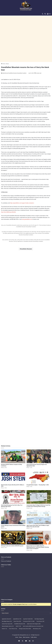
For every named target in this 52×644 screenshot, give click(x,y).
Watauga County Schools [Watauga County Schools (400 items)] (25, 629)
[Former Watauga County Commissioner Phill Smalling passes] (13, 517)
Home (3, 64)
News (7, 64)
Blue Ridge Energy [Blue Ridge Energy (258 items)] (39, 619)
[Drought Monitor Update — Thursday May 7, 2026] (39, 477)
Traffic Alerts (34, 637)
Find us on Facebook (6, 561)
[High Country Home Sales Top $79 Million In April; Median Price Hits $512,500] (39, 517)
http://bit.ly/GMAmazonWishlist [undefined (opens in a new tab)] (8, 212)
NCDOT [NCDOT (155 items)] (18, 626)
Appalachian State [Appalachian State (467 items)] (7, 619)
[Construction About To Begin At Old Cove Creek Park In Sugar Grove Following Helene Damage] (39, 497)
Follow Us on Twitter (6, 565)
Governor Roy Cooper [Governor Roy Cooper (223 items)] (7, 624)
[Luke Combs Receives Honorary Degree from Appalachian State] (39, 456)
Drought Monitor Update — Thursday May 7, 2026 (38, 485)
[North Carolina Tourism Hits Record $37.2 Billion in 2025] (13, 477)
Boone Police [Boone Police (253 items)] (17, 621)
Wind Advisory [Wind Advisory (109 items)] (37, 629)
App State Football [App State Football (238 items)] (28, 619)
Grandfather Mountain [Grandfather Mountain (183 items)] (20, 624)
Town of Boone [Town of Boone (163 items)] (13, 629)
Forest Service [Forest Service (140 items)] (40, 621)
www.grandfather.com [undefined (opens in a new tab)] (27, 219)
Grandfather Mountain (26, 249)
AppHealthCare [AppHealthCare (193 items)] (17, 619)
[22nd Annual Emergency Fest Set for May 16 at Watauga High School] (13, 497)
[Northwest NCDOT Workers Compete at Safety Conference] (13, 456)
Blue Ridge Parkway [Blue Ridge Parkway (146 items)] (7, 621)
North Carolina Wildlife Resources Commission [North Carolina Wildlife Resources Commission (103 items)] (33, 626)
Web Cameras (26, 637)
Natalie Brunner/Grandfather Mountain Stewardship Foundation (14, 73)
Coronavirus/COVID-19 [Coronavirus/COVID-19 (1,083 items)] (29, 621)
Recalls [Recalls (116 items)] (4, 629)
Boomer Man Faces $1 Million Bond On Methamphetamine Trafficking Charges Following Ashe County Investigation (38, 547)
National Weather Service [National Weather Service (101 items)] (8, 626)
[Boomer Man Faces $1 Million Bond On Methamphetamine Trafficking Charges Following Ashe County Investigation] (39, 538)
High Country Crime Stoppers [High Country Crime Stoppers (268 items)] (34, 624)
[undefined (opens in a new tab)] (10, 203)
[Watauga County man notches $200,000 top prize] (13, 538)
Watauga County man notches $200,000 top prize (12, 546)
